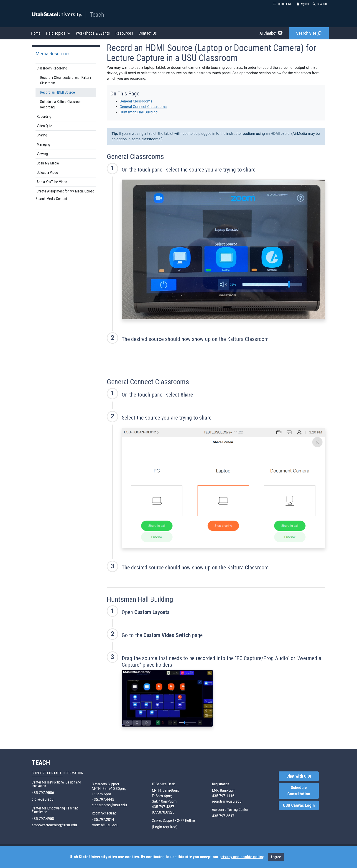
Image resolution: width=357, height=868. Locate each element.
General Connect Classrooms (143, 107)
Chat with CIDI (299, 776)
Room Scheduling (104, 813)
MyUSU (303, 4)
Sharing (42, 135)
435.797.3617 (223, 816)
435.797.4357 (163, 807)
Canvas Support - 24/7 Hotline (173, 821)
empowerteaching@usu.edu (54, 825)
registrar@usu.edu (227, 801)
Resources (124, 33)
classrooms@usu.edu (109, 805)
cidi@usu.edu (43, 799)
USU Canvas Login (299, 805)
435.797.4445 (103, 800)
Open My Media (48, 163)
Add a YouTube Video (52, 182)
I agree (276, 857)
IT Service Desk (163, 784)
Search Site (309, 33)
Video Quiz (44, 126)
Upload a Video (47, 173)
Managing (43, 145)
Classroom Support (105, 784)
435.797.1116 (223, 796)
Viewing (42, 154)
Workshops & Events (93, 33)
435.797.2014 (103, 820)
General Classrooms (136, 101)
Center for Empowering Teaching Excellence (55, 810)
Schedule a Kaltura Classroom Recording (61, 104)
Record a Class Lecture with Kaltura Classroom (66, 80)
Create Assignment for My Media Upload (65, 191)
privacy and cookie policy (241, 857)
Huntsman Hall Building (139, 112)
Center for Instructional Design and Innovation (56, 784)
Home (36, 33)
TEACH (41, 763)
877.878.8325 (163, 812)
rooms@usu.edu (105, 825)
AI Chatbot (271, 33)
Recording (44, 117)
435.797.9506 (43, 793)
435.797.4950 (43, 819)
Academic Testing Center (230, 810)
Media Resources (53, 54)
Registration (221, 784)
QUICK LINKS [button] (283, 4)
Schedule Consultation (299, 791)
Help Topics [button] (58, 33)
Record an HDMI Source (57, 92)
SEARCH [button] (320, 4)
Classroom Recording (52, 68)
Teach (97, 15)
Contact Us (148, 33)
